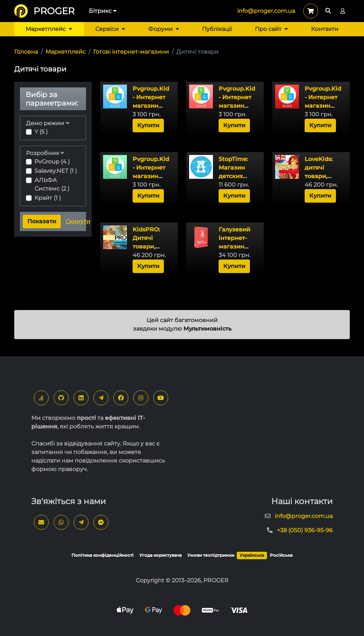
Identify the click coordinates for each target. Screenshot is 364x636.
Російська (281, 555)
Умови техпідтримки (211, 555)
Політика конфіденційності (103, 555)
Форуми (164, 29)
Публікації (217, 29)
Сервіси (110, 29)
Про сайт (271, 29)
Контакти (325, 29)
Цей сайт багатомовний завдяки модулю (182, 324)
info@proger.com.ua (266, 11)
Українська (252, 555)
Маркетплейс (49, 29)
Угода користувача (160, 555)
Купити (148, 125)
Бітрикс (103, 11)
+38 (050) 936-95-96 (305, 530)
